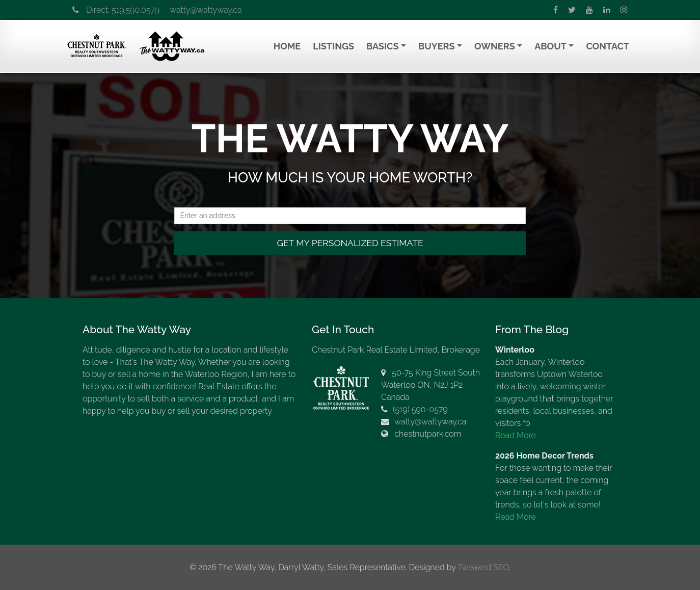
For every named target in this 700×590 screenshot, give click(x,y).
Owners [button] (495, 46)
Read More (516, 435)
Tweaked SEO (483, 567)
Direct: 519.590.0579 (116, 10)
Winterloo (515, 350)
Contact (608, 46)
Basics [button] (382, 46)
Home (287, 46)
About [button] (550, 46)
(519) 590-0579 (420, 409)
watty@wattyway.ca (206, 10)
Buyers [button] (436, 46)
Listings (333, 46)
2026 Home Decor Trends (544, 456)
